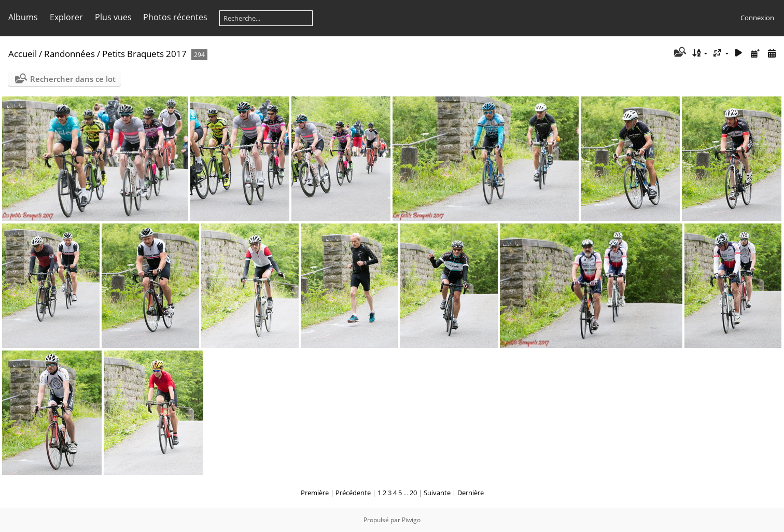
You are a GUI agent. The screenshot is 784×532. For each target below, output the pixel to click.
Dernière (471, 493)
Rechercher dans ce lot (73, 79)
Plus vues (113, 17)
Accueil (23, 54)
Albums (23, 17)
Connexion (757, 18)
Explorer (66, 17)
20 (413, 493)
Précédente (353, 493)
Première (315, 493)
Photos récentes (175, 17)
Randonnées (69, 54)
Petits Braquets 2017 (144, 54)
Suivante (437, 493)
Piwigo (411, 520)
